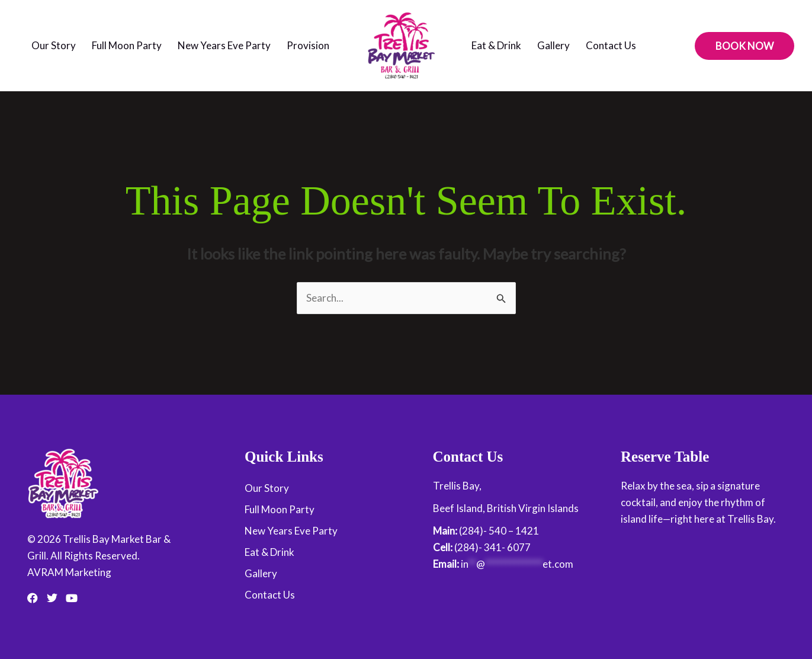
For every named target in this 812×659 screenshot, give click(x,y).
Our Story (54, 45)
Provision (308, 45)
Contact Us (611, 45)
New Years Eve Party (224, 45)
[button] (744, 46)
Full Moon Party (127, 45)
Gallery (553, 45)
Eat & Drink (496, 45)
